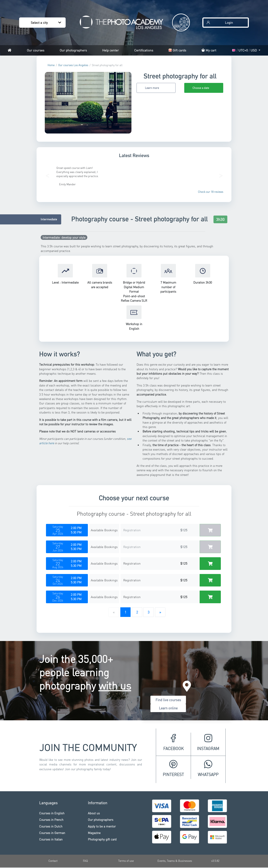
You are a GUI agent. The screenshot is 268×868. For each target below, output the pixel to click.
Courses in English (52, 813)
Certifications (144, 50)
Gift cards (177, 50)
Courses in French (51, 820)
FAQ (85, 861)
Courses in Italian (51, 839)
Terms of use (126, 861)
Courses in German (52, 833)
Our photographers (73, 50)
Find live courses (168, 700)
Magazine (94, 833)
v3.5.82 (215, 861)
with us (115, 685)
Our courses (36, 50)
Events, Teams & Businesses (175, 861)
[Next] (160, 612)
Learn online (168, 708)
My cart (209, 50)
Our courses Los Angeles (73, 65)
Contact (53, 861)
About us (94, 813)
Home (51, 65)
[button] (47, 175)
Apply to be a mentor (102, 826)
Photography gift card (102, 839)
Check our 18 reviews (211, 192)
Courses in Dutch (51, 826)
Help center (110, 50)
